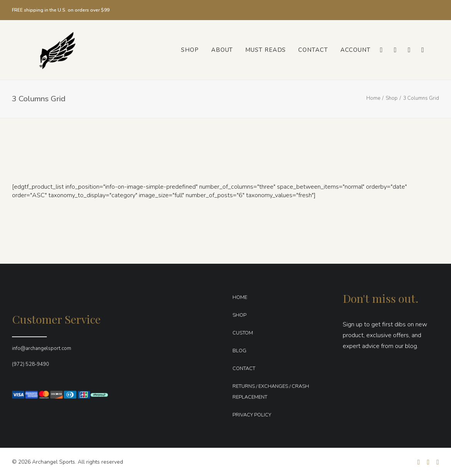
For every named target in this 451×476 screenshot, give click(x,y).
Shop (190, 50)
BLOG (239, 351)
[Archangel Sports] (48, 50)
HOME (240, 297)
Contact (313, 50)
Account (355, 50)
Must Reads (266, 50)
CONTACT (244, 369)
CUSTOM (243, 333)
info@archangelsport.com (42, 348)
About (222, 50)
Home (373, 98)
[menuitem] (190, 50)
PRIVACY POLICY (252, 415)
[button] (381, 50)
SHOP (239, 315)
